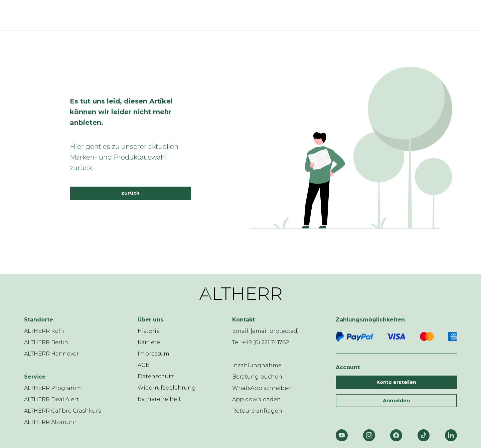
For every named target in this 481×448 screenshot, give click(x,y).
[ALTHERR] (236, 15)
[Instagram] (369, 435)
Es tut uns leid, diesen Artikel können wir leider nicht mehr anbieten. (121, 112)
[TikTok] (424, 435)
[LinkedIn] (451, 435)
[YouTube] (342, 435)
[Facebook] (396, 435)
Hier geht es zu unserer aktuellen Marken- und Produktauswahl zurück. (124, 157)
